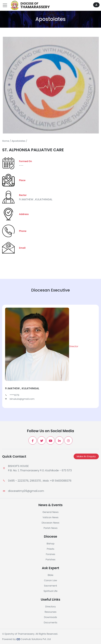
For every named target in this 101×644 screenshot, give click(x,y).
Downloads (51, 617)
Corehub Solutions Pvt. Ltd (34, 639)
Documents (51, 622)
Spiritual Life (51, 591)
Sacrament (51, 586)
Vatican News (51, 517)
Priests (51, 549)
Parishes (51, 559)
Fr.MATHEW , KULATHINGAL (36, 199)
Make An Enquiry (86, 456)
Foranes (51, 554)
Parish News (50, 528)
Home (6, 141)
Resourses (51, 612)
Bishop (51, 544)
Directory (51, 607)
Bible (51, 575)
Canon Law (51, 580)
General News (51, 512)
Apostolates (18, 141)
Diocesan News (51, 523)
